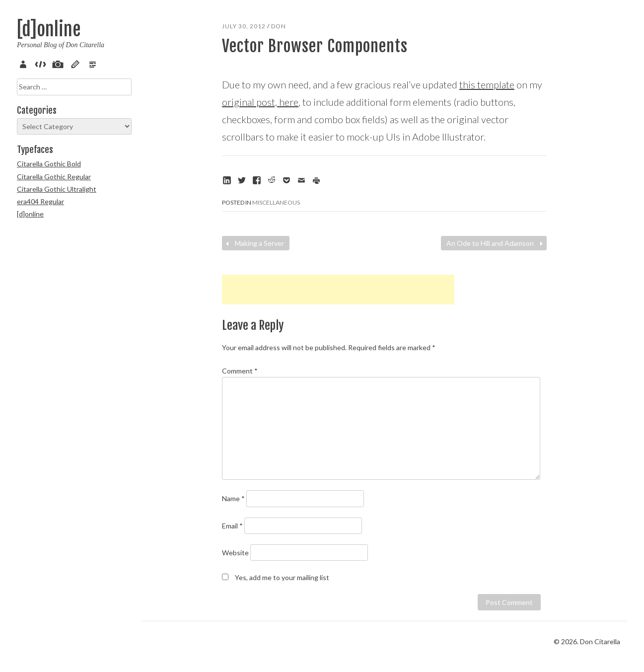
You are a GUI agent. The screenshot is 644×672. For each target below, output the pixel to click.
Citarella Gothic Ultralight (57, 189)
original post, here (260, 102)
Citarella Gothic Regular (54, 177)
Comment (240, 371)
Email (232, 526)
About (25, 63)
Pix (60, 63)
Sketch (77, 63)
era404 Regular (40, 201)
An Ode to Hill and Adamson (496, 243)
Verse (94, 63)
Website (235, 553)
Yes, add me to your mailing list (276, 577)
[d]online (49, 30)
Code (42, 63)
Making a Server (254, 243)
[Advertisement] (338, 290)
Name (233, 498)
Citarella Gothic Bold (49, 164)
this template (487, 84)
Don (279, 26)
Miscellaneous (276, 202)
